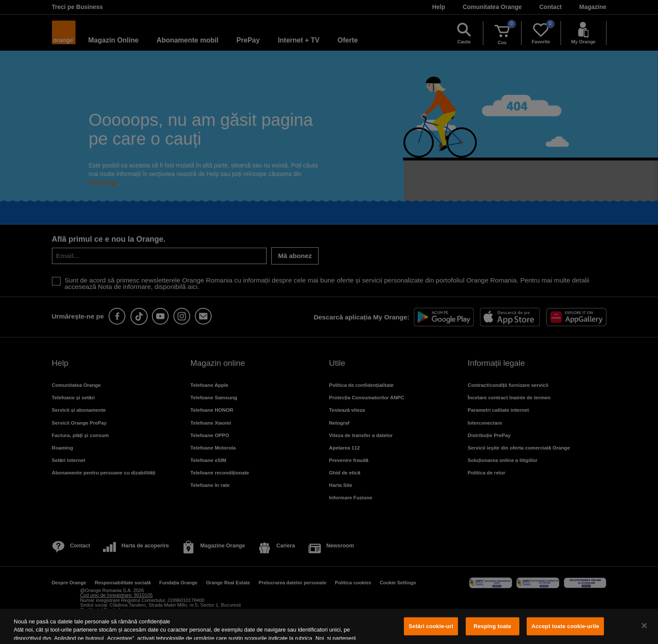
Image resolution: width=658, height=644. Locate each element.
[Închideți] (644, 626)
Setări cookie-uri (431, 626)
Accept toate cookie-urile (565, 626)
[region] (329, 626)
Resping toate (492, 626)
